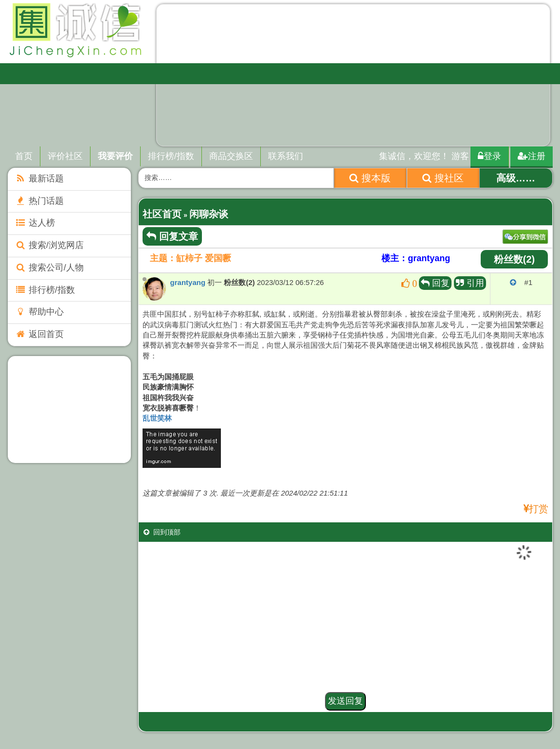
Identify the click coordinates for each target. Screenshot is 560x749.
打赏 (539, 509)
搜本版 (370, 178)
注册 (532, 156)
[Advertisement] (69, 410)
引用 (470, 283)
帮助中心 (39, 312)
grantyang (188, 282)
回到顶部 (162, 532)
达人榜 (35, 223)
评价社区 (65, 156)
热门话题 (39, 201)
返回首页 (39, 334)
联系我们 (286, 156)
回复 (435, 283)
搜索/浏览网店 (49, 245)
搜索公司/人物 (49, 267)
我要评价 (115, 156)
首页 (24, 156)
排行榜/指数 (171, 156)
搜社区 (443, 178)
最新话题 (39, 178)
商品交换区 (231, 156)
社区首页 (162, 214)
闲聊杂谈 (209, 214)
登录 (489, 156)
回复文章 (172, 236)
